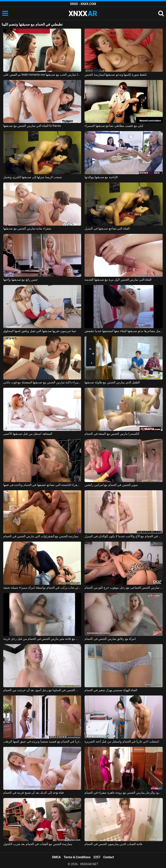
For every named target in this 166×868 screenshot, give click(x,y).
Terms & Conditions (77, 857)
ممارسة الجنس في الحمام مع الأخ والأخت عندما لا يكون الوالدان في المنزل (124, 536)
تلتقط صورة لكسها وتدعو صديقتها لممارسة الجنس (116, 75)
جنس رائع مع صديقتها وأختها (21, 280)
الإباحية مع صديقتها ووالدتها (101, 177)
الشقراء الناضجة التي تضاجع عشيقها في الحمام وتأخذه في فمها (42, 485)
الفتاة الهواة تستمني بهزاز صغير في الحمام (111, 690)
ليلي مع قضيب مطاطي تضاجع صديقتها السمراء (114, 126)
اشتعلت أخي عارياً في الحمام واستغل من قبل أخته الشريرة (122, 741)
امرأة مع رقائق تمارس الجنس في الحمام (110, 639)
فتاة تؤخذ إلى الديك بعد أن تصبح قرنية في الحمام (34, 793)
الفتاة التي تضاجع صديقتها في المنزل (107, 228)
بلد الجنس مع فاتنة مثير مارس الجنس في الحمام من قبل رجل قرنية (42, 639)
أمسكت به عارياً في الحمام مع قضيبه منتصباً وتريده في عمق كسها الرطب (42, 741)
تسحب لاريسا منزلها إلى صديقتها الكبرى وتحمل (33, 177)
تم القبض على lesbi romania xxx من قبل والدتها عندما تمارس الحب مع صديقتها (42, 75)
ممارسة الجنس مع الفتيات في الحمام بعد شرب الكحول (38, 844)
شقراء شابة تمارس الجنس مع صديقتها (27, 228)
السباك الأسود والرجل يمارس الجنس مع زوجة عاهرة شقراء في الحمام (124, 793)
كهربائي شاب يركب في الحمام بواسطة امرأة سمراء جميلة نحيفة (42, 588)
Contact (109, 857)
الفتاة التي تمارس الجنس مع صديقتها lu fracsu (32, 126)
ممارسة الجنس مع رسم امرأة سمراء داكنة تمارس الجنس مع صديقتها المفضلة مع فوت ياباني (42, 382)
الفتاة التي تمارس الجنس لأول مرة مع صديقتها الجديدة (118, 280)
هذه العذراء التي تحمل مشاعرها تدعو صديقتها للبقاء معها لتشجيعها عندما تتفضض (124, 331)
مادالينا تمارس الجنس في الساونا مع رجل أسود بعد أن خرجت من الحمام (42, 690)
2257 (97, 857)
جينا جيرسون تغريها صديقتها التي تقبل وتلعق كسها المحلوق (40, 331)
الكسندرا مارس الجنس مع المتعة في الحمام (112, 434)
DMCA (56, 857)
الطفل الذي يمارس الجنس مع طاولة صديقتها (112, 382)
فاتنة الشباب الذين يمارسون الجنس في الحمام (113, 844)
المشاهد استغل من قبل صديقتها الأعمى (28, 434)
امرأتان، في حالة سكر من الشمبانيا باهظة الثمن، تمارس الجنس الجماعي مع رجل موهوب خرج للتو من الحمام (124, 588)
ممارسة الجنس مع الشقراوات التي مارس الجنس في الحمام (41, 536)
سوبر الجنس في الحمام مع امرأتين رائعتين (111, 485)
